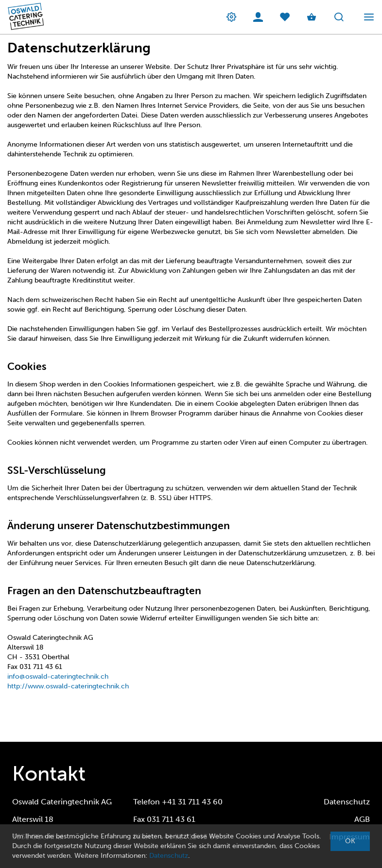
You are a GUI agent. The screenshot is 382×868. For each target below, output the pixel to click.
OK (350, 841)
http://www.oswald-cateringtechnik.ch (68, 686)
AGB (362, 819)
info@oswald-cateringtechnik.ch (58, 676)
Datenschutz (347, 802)
